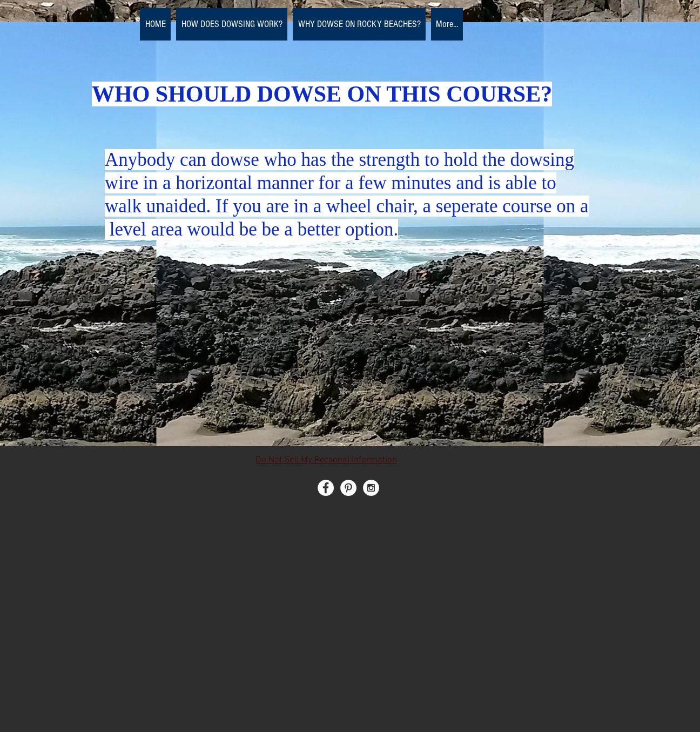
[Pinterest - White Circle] (348, 488)
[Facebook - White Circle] (326, 488)
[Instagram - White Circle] (371, 488)
